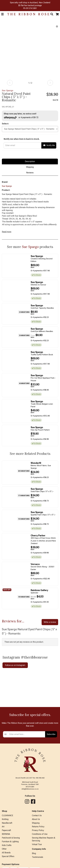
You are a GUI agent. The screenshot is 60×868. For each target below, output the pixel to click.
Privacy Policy (38, 830)
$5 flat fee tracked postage (30, 5)
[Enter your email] (27, 734)
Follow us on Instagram (15, 665)
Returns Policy (38, 827)
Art (3, 827)
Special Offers (8, 856)
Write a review (50, 622)
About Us (36, 819)
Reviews (30, 173)
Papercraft (6, 830)
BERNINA (6, 834)
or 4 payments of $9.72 (21, 118)
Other (4, 849)
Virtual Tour (37, 844)
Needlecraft (7, 823)
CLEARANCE (7, 815)
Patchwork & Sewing (11, 838)
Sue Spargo (8, 90)
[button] (2, 14)
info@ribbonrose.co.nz (30, 789)
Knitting (5, 819)
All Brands (6, 853)
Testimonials (38, 857)
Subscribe (51, 734)
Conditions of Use (40, 834)
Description (30, 161)
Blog (34, 853)
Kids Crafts (7, 845)
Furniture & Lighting (10, 842)
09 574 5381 (31, 8)
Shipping (30, 167)
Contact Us (37, 815)
